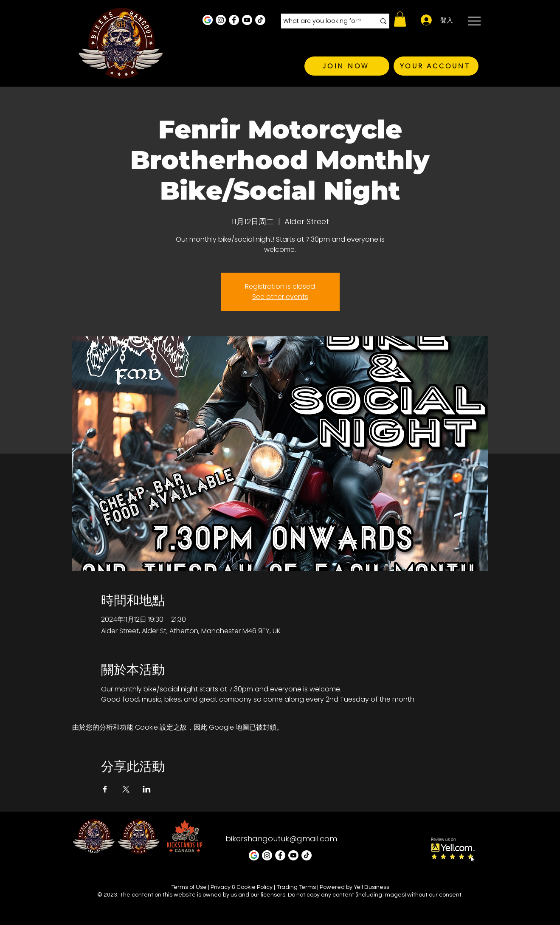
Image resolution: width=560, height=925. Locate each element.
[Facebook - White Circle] (234, 20)
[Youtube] (247, 20)
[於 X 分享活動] (126, 789)
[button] (400, 19)
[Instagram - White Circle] (221, 20)
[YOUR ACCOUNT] (436, 66)
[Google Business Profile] (208, 20)
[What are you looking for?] (323, 21)
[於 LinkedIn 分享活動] (147, 789)
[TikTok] (260, 20)
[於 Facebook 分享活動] (105, 789)
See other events (280, 297)
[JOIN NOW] (347, 66)
